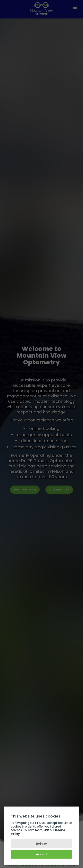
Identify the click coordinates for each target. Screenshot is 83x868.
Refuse (41, 844)
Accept (41, 854)
